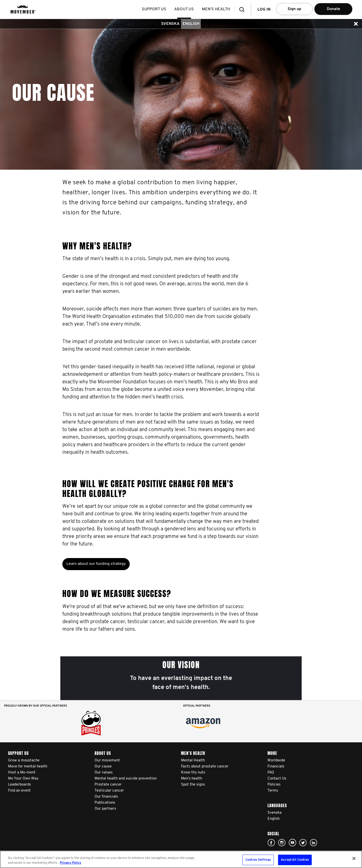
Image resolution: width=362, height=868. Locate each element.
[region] (181, 859)
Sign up (294, 9)
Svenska (170, 24)
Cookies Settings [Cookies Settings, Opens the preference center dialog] (258, 860)
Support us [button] (156, 9)
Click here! (271, 843)
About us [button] (186, 9)
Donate (333, 9)
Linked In (313, 843)
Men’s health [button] (218, 9)
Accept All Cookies (295, 860)
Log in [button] (264, 10)
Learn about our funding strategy (96, 564)
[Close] (354, 858)
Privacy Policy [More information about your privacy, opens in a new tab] (71, 863)
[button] (243, 9)
